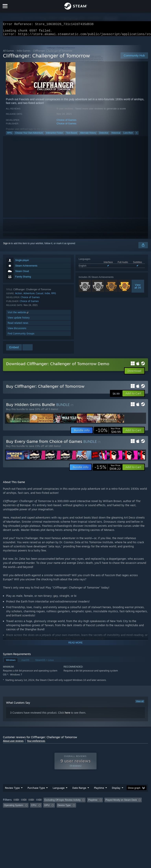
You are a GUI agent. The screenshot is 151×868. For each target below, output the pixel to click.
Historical (116, 135)
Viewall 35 (138, 288)
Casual (40, 296)
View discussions (17, 331)
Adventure (29, 296)
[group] (75, 805)
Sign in (7, 246)
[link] (108, 433)
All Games (9, 53)
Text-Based (71, 135)
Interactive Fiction (54, 135)
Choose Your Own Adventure (29, 135)
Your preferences (36, 743)
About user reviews (13, 743)
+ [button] (137, 135)
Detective (104, 135)
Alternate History (88, 135)
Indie (47, 296)
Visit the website (18, 315)
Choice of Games (66, 122)
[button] (133, 396)
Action (19, 296)
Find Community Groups (21, 336)
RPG (10, 135)
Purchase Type (36, 790)
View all (140, 704)
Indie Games (24, 53)
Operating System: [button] (14, 808)
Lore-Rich (128, 135)
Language (59, 790)
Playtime (99, 790)
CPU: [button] (34, 808)
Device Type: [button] (64, 808)
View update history (19, 320)
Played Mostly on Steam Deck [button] (121, 802)
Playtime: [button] (93, 802)
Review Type (12, 790)
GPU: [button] (47, 808)
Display (116, 790)
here (67, 715)
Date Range (79, 790)
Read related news (18, 325)
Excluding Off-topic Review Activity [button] (63, 802)
